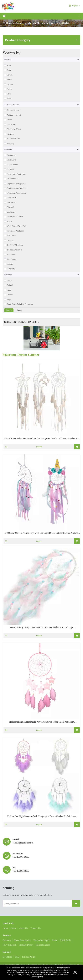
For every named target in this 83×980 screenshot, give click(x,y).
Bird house (11, 212)
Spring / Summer (13, 110)
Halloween (11, 125)
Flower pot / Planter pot (16, 174)
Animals (10, 285)
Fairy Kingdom (10, 945)
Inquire (23, 447)
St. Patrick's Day (13, 139)
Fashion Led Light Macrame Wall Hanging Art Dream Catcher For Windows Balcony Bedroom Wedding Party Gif (42, 817)
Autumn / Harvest (14, 115)
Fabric (9, 80)
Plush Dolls (65, 940)
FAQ (17, 957)
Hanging (10, 240)
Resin (9, 70)
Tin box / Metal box (15, 250)
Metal (9, 65)
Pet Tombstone (13, 179)
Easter (9, 120)
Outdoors (7, 940)
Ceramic (10, 75)
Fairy (9, 290)
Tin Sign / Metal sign (15, 245)
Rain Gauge (11, 259)
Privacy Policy (29, 957)
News (5, 928)
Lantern (10, 264)
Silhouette (11, 269)
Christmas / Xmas (14, 129)
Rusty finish (12, 198)
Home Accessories (22, 940)
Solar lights (11, 160)
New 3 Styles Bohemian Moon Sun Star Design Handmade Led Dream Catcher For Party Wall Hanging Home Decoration (41, 439)
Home (13, 928)
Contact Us (36, 928)
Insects (10, 281)
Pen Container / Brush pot (17, 188)
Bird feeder (11, 203)
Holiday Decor (26, 945)
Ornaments (11, 155)
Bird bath (10, 207)
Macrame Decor (43, 945)
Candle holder (12, 165)
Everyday (11, 143)
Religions (11, 134)
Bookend (10, 169)
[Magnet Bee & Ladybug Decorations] (42, 338)
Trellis (9, 221)
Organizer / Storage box (16, 184)
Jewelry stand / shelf (15, 217)
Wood (9, 99)
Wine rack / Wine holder (16, 193)
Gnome (10, 295)
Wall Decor (11, 236)
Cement (10, 84)
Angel (9, 300)
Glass (9, 94)
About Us (23, 928)
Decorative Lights (41, 940)
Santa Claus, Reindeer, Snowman (20, 304)
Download (7, 957)
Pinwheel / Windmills (15, 231)
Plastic (9, 89)
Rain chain (11, 255)
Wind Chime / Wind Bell (16, 226)
